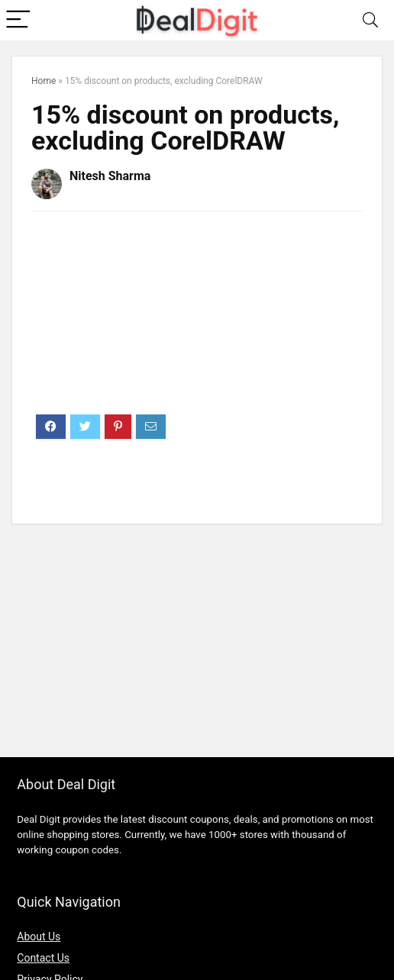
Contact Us (43, 958)
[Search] (370, 20)
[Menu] (18, 20)
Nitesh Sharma (110, 176)
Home (44, 81)
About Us (39, 936)
